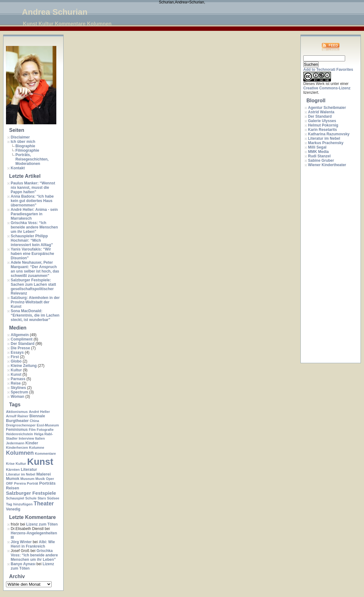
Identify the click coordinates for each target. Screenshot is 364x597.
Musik (40, 479)
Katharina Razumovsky (329, 134)
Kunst (16, 375)
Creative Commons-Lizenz (327, 88)
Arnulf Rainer (17, 416)
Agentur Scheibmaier (327, 108)
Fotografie (45, 430)
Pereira (20, 483)
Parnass (18, 379)
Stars (42, 498)
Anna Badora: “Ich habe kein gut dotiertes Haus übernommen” (32, 201)
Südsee (53, 498)
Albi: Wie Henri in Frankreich (33, 544)
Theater (44, 504)
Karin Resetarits (322, 130)
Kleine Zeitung (24, 366)
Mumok (13, 479)
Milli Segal (317, 147)
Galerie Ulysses (322, 121)
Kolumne (36, 448)
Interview (26, 438)
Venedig (13, 509)
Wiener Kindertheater (327, 165)
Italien (40, 438)
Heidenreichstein (20, 434)
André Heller (39, 412)
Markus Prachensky (326, 143)
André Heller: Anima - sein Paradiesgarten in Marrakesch (34, 214)
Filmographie (27, 150)
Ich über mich (23, 142)
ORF (10, 483)
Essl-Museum (48, 425)
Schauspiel (15, 498)
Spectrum (19, 392)
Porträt (32, 483)
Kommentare (45, 453)
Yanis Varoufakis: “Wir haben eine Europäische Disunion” (32, 254)
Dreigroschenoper (21, 425)
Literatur (29, 469)
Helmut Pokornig (323, 125)
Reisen (13, 488)
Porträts (48, 483)
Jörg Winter (21, 542)
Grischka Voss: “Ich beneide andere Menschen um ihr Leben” (34, 227)
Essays (17, 352)
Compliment (22, 339)
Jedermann (15, 443)
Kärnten (13, 470)
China (35, 421)
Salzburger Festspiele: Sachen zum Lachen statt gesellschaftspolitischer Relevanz (33, 287)
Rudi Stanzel (319, 156)
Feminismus (17, 430)
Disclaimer (20, 137)
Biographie (25, 146)
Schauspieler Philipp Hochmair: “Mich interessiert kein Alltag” (32, 240)
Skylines (18, 388)
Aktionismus (17, 412)
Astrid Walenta (321, 112)
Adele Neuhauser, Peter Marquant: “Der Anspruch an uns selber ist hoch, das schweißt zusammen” (35, 269)
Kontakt (18, 168)
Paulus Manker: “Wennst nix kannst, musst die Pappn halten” (33, 188)
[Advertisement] (328, 265)
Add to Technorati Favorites (328, 70)
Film (32, 430)
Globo (16, 361)
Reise (16, 383)
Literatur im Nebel (21, 474)
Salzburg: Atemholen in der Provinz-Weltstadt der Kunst (35, 302)
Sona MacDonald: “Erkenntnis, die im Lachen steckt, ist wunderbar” (35, 315)
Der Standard (22, 344)
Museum (27, 479)
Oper (50, 479)
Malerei (43, 474)
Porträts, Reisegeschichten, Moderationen (32, 159)
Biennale (37, 416)
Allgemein (20, 335)
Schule (31, 498)
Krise (10, 464)
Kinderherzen (17, 448)
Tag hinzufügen (19, 504)
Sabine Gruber (321, 161)
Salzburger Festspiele (31, 493)
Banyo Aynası (23, 564)
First (15, 357)
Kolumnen (20, 453)
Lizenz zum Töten (42, 524)
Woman (17, 397)
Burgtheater (17, 421)
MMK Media (318, 152)
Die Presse (20, 348)
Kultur (16, 370)
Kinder (32, 443)
